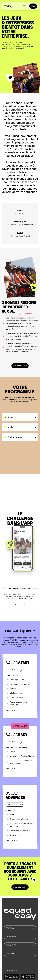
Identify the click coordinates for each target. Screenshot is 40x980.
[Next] (23, 606)
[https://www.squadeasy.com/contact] (20, 686)
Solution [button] (20, 928)
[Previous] (17, 606)
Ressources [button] (20, 954)
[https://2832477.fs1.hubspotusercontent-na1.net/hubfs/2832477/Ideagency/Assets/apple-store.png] (28, 976)
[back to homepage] (8, 6)
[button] (24, 6)
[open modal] (20, 474)
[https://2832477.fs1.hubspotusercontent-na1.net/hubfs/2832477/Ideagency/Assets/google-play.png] (12, 976)
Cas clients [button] (20, 945)
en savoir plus (20, 366)
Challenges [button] (20, 937)
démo (33, 6)
